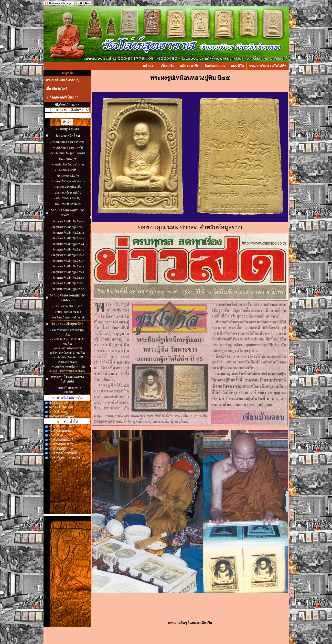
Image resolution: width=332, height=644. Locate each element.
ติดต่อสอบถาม (215, 66)
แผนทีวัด (237, 66)
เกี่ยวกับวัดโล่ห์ (57, 89)
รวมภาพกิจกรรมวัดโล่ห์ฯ (268, 66)
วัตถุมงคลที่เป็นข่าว (62, 97)
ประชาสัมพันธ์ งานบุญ (63, 80)
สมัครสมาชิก (189, 66)
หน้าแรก (149, 66)
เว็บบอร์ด (168, 66)
